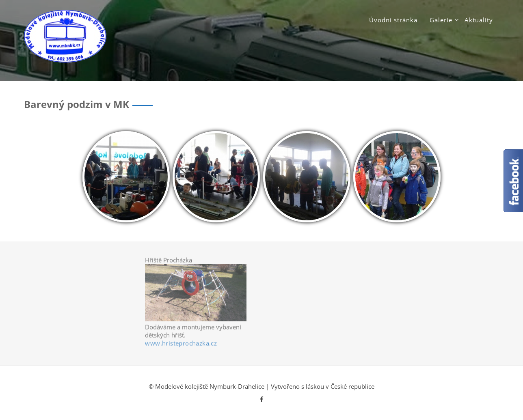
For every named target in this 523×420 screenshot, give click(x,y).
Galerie (441, 20)
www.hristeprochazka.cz (181, 345)
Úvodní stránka (393, 20)
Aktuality (479, 20)
